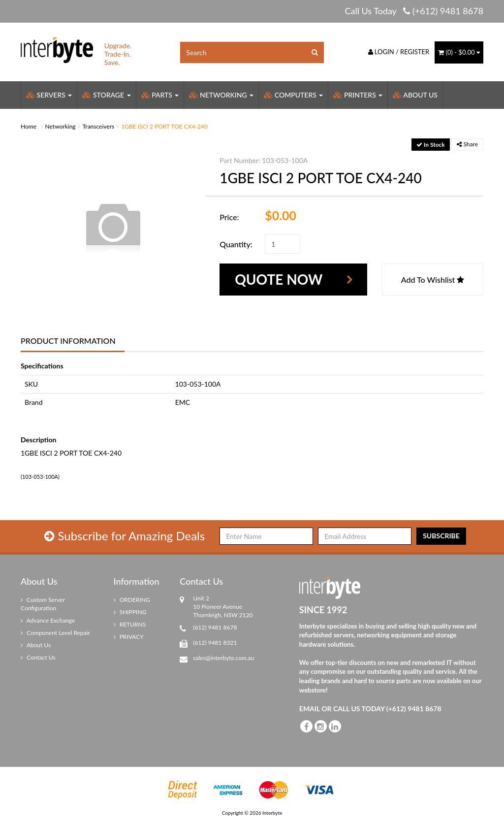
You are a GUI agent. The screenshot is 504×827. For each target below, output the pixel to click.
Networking (221, 95)
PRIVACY (129, 637)
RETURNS (130, 624)
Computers (293, 95)
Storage (106, 95)
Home (29, 126)
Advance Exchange (48, 620)
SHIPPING (130, 612)
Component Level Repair (55, 633)
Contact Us (38, 657)
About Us (415, 95)
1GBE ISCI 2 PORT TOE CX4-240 (164, 126)
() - (459, 52)
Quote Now (279, 279)
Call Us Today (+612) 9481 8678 (414, 11)
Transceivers (99, 126)
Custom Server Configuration (43, 604)
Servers (49, 95)
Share (467, 144)
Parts (160, 95)
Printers (358, 95)
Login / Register (399, 52)
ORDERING (132, 600)
